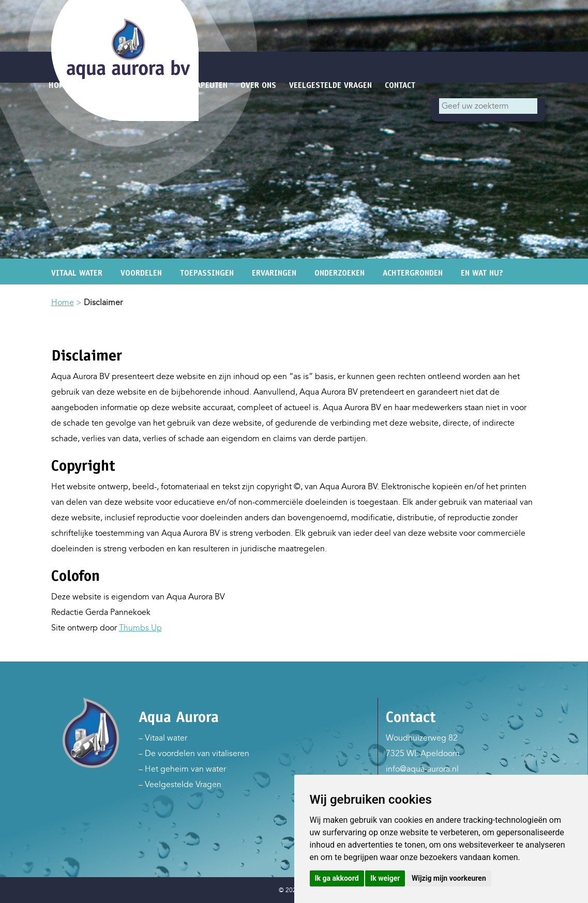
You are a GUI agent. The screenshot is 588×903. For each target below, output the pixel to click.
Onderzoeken (340, 273)
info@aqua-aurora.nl (422, 769)
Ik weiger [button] (385, 878)
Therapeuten (203, 85)
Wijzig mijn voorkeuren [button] (449, 878)
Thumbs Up (140, 628)
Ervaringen (274, 273)
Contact (400, 85)
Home (63, 303)
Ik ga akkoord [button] (337, 878)
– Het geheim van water (182, 769)
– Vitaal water (163, 738)
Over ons (258, 85)
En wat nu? (482, 273)
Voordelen (141, 273)
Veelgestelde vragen (330, 85)
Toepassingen (207, 273)
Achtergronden (413, 273)
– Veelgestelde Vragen (180, 785)
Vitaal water (77, 273)
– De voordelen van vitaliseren (194, 754)
